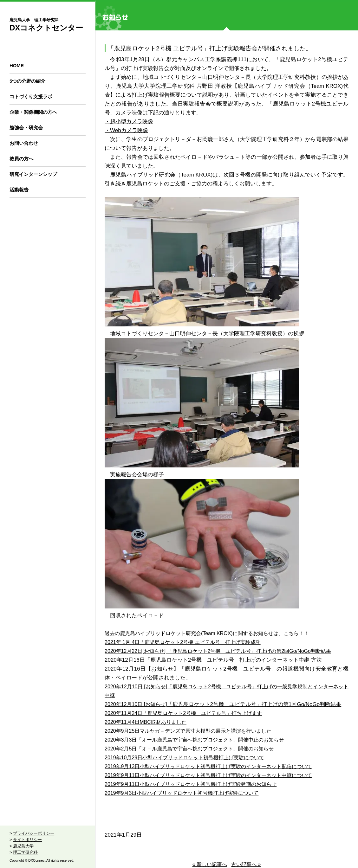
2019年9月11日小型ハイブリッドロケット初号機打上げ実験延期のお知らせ (191, 784)
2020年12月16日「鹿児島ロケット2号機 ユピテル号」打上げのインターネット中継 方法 (213, 660)
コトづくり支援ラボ (31, 96)
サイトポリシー (27, 840)
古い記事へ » (246, 864)
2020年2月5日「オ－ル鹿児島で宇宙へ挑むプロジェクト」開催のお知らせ (189, 749)
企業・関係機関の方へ (33, 112)
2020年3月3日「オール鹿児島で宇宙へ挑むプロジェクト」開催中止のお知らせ (194, 740)
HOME (17, 65)
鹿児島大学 (23, 846)
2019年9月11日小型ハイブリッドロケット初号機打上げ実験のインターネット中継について (208, 775)
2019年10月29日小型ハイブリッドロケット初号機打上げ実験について (184, 758)
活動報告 (19, 190)
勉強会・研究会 (26, 128)
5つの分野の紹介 (27, 81)
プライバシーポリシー (34, 833)
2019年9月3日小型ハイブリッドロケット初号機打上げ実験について (182, 793)
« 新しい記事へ (209, 864)
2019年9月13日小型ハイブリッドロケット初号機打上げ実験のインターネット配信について (208, 766)
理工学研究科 (25, 852)
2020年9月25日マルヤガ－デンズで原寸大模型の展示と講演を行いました (188, 731)
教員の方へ (21, 159)
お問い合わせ (24, 143)
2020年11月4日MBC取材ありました (146, 722)
